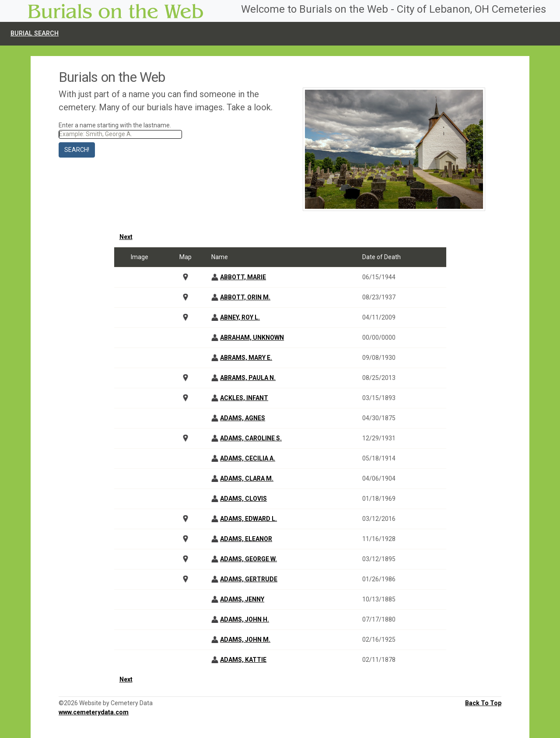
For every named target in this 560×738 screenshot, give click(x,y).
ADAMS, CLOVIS (243, 499)
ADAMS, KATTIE (243, 660)
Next (126, 237)
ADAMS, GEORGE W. (248, 559)
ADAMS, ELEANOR (246, 539)
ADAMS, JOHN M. (245, 640)
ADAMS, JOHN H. (245, 619)
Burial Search (35, 33)
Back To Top (483, 703)
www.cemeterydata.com (94, 712)
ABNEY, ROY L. (240, 317)
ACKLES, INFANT (244, 398)
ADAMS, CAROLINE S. (251, 438)
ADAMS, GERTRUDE (249, 579)
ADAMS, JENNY (242, 599)
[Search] (120, 134)
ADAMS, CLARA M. (247, 478)
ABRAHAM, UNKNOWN (252, 337)
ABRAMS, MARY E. (246, 358)
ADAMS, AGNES (243, 418)
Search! (77, 150)
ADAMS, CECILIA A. (248, 458)
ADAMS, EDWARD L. (248, 519)
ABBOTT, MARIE (243, 277)
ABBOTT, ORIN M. (245, 297)
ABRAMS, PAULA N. (248, 378)
